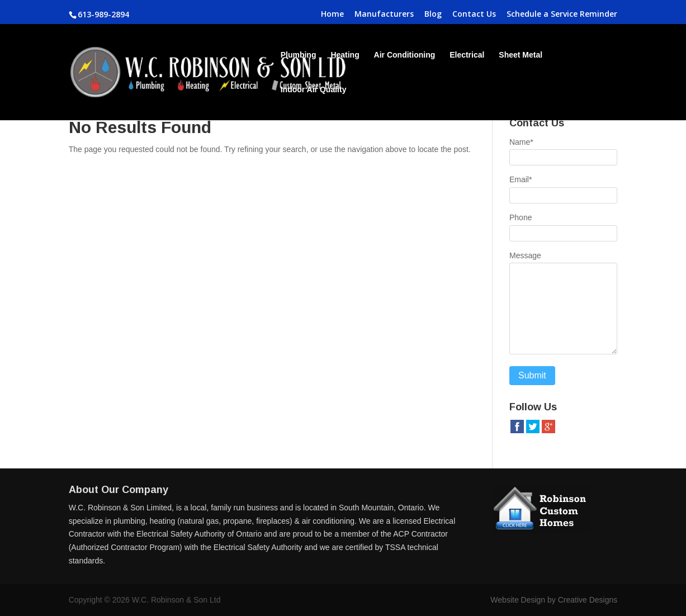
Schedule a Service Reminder (562, 15)
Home (332, 15)
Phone (521, 217)
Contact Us (474, 15)
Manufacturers (384, 15)
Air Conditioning (405, 55)
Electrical (467, 55)
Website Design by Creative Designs (554, 600)
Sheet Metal (521, 55)
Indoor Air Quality (314, 90)
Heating (345, 55)
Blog (433, 15)
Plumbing (299, 55)
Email (521, 179)
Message (525, 255)
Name (521, 142)
